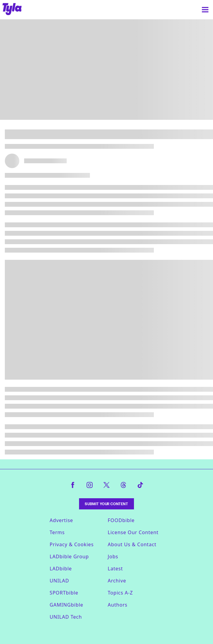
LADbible (61, 569)
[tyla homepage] (12, 10)
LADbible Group (69, 556)
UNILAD (59, 581)
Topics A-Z (120, 593)
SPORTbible (64, 593)
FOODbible (121, 520)
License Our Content (133, 532)
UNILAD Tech (66, 617)
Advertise (62, 520)
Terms (57, 532)
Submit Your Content (106, 504)
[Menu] (205, 10)
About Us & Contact (132, 544)
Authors (118, 605)
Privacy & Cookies (72, 544)
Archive (117, 581)
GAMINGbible (67, 605)
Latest (115, 569)
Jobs (113, 556)
